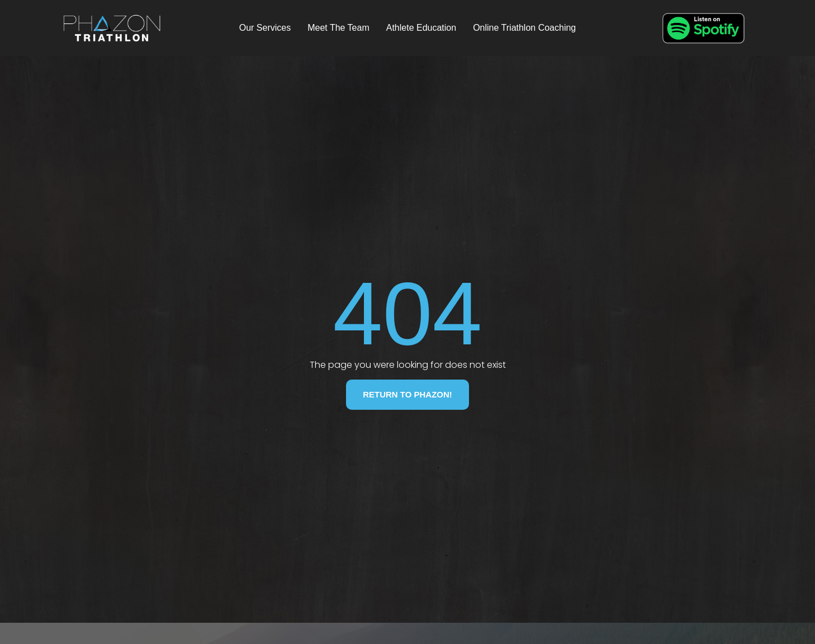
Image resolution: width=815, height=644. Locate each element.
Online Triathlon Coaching (524, 28)
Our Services (265, 28)
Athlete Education (421, 28)
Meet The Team (338, 28)
